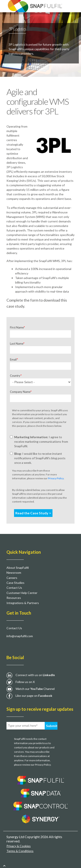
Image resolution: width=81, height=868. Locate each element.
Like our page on (34, 696)
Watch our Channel (35, 689)
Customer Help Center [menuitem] (22, 593)
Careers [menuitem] (12, 578)
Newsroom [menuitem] (14, 573)
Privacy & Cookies (19, 846)
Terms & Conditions (20, 851)
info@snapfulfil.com (20, 636)
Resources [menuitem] (14, 598)
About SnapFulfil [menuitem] (18, 568)
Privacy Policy (56, 478)
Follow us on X (25, 682)
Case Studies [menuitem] (15, 583)
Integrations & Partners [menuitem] (23, 603)
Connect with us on (35, 675)
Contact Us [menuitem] (14, 588)
